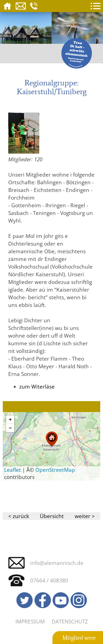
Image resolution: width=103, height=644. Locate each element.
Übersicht (52, 516)
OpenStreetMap (55, 470)
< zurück (19, 516)
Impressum (30, 621)
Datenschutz (70, 621)
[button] (52, 439)
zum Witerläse (37, 386)
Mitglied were (79, 638)
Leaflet (12, 470)
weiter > (85, 516)
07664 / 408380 (49, 580)
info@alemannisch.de (57, 563)
